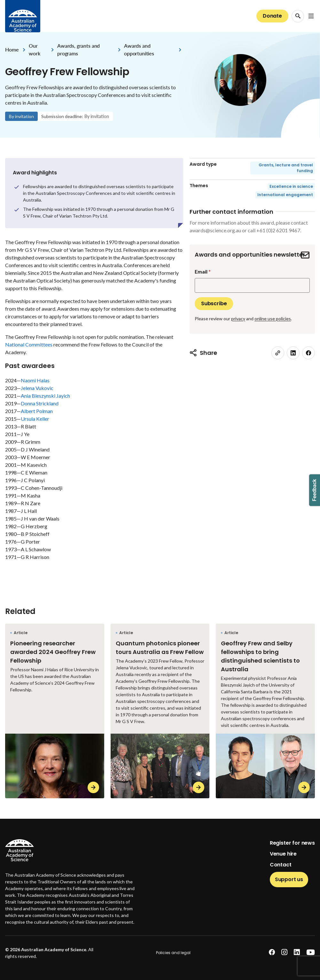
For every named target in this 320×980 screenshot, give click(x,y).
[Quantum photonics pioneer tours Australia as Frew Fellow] (160, 711)
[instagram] (284, 952)
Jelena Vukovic (37, 388)
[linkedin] (293, 353)
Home (12, 49)
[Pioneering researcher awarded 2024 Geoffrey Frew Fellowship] (55, 711)
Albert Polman (37, 411)
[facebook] (308, 353)
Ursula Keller (35, 419)
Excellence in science (291, 186)
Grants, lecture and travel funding (286, 168)
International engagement (285, 195)
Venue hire (283, 854)
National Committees (29, 344)
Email (201, 271)
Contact (281, 865)
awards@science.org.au (215, 230)
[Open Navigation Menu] (311, 16)
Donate (272, 16)
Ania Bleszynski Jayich (45, 396)
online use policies (273, 319)
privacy (238, 319)
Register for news (292, 843)
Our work (34, 49)
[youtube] (311, 952)
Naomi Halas (35, 380)
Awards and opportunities (139, 49)
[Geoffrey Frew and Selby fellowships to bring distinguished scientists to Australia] (265, 711)
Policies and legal (173, 953)
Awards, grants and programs (78, 49)
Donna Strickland (40, 403)
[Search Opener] (298, 16)
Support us (289, 879)
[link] (278, 353)
